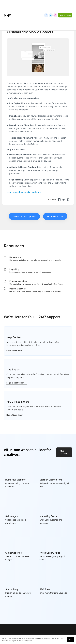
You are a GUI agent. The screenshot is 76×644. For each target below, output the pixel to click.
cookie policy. (27, 641)
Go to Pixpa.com (55, 216)
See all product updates (24, 216)
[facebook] (59, 200)
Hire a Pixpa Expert (16, 415)
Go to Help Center (16, 351)
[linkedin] (68, 200)
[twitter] (64, 200)
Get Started (64, 452)
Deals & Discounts (18, 289)
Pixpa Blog (14, 269)
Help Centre (15, 257)
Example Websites (18, 281)
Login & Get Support (17, 383)
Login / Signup (65, 15)
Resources (14, 246)
